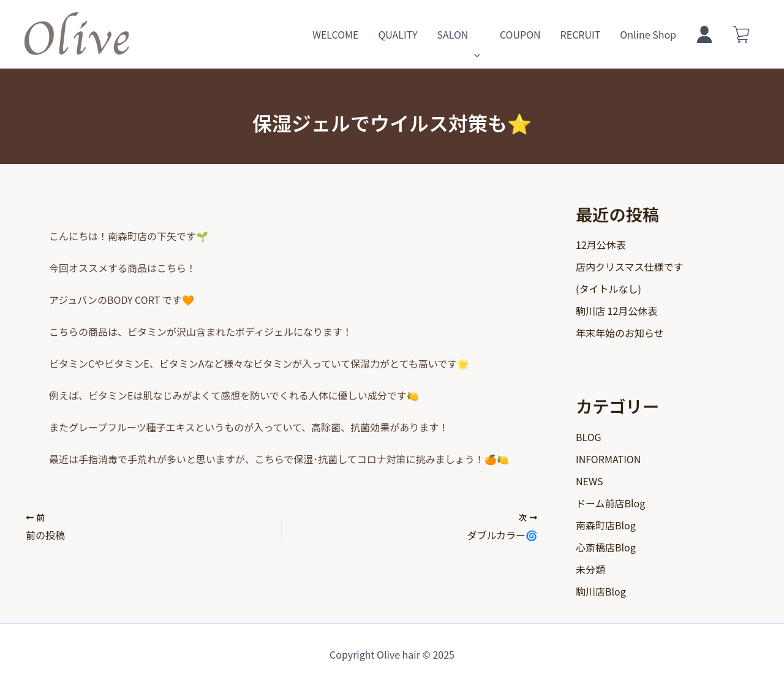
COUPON (520, 34)
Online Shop (648, 34)
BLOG (589, 437)
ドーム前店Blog (610, 503)
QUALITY (398, 34)
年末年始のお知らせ (620, 333)
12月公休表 (601, 244)
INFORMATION (608, 459)
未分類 (590, 569)
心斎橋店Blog (606, 547)
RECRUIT (581, 34)
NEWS (589, 481)
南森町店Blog (606, 525)
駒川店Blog (601, 591)
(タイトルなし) (609, 289)
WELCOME (336, 34)
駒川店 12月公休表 (616, 311)
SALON (458, 34)
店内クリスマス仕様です (630, 267)
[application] (474, 34)
